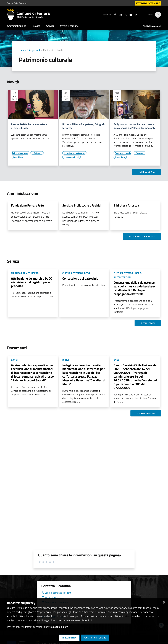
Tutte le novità (147, 172)
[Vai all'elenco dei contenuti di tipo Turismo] (37, 153)
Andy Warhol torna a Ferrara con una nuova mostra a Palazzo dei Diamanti (134, 126)
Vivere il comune (69, 26)
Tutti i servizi (148, 323)
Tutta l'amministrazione (142, 236)
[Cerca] (158, 15)
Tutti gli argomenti (152, 26)
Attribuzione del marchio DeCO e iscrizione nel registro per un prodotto (32, 282)
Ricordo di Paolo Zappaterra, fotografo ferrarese (84, 126)
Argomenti (34, 50)
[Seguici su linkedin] (135, 15)
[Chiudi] (164, 602)
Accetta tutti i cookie (95, 638)
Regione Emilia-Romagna (17, 3)
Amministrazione (17, 26)
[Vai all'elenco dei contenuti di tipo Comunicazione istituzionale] (74, 153)
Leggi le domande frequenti (56, 593)
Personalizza (69, 638)
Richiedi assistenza (52, 597)
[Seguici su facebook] (114, 15)
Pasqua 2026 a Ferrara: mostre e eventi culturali (29, 126)
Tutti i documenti (146, 413)
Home (23, 50)
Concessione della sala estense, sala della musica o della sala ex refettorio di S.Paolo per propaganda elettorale (134, 288)
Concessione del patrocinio (80, 278)
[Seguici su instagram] (119, 15)
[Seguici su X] (124, 15)
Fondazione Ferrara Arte (27, 205)
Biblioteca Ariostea (126, 205)
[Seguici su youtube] (129, 15)
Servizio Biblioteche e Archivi (82, 205)
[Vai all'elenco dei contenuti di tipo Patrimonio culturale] (20, 153)
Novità (36, 26)
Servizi (50, 26)
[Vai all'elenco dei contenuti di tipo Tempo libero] (18, 157)
